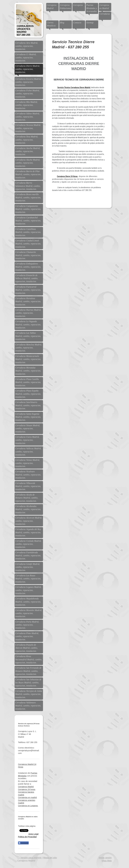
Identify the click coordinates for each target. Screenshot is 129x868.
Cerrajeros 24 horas (27, 789)
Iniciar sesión (105, 858)
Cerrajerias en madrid (27, 797)
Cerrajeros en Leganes (28, 806)
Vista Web (107, 861)
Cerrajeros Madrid (26, 787)
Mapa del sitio (50, 858)
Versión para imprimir (30, 858)
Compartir (23, 843)
